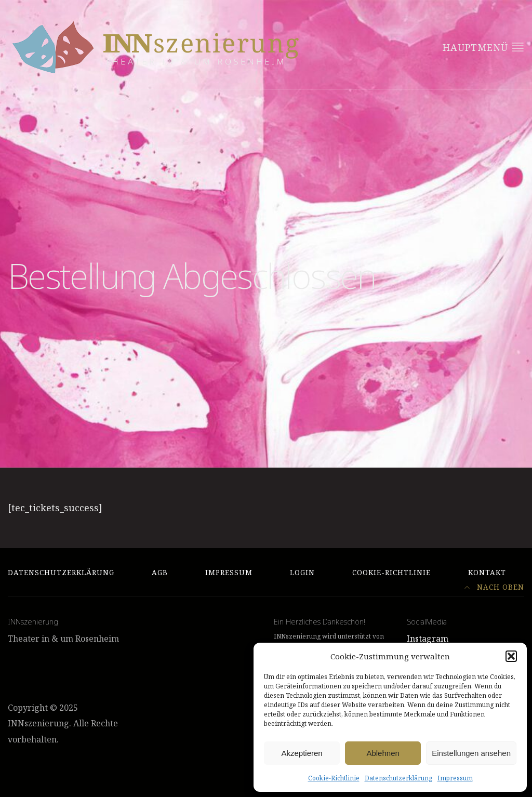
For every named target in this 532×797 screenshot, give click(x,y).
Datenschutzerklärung (398, 778)
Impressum (455, 778)
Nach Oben (494, 587)
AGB (160, 573)
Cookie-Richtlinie (334, 778)
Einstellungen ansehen (471, 753)
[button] (511, 656)
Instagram (428, 639)
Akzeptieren (302, 753)
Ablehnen (383, 753)
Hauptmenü (483, 47)
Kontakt (487, 573)
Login (302, 573)
